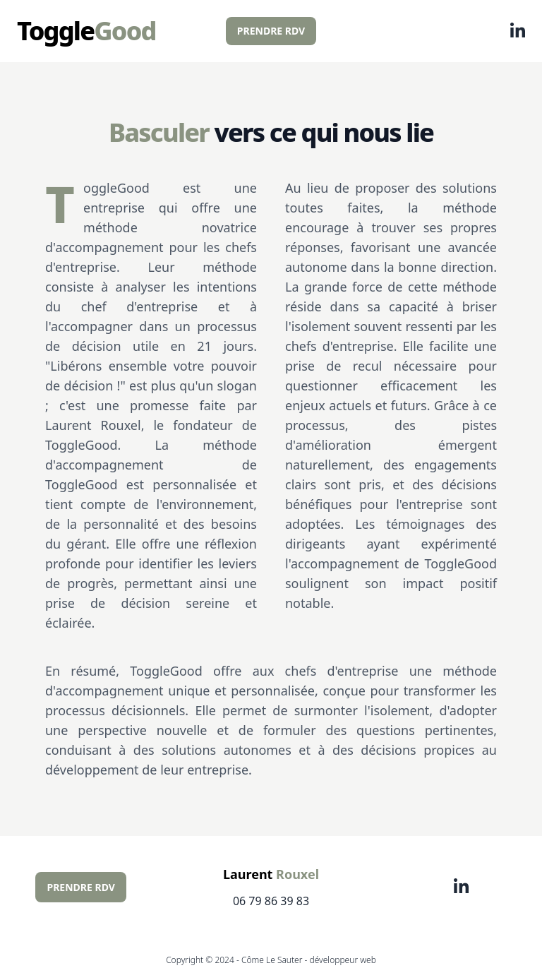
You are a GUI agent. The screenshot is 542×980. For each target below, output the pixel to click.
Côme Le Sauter (272, 960)
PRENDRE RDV (271, 31)
